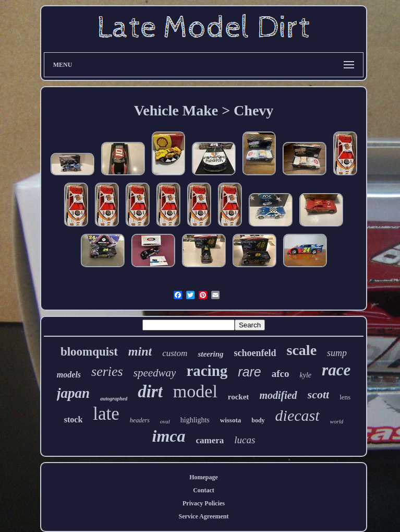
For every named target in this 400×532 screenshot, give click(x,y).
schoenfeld (255, 353)
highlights (195, 420)
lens (345, 397)
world (337, 421)
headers (140, 420)
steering (210, 354)
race (336, 370)
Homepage (204, 477)
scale (302, 350)
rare (249, 372)
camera (210, 440)
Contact (204, 490)
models (69, 375)
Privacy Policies (204, 503)
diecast (298, 415)
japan (73, 393)
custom (175, 353)
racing (207, 371)
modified (278, 395)
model (195, 391)
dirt (150, 392)
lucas (245, 440)
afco (281, 374)
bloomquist (89, 352)
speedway (155, 373)
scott (319, 394)
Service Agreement (203, 516)
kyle (306, 375)
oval (165, 421)
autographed (114, 399)
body (258, 420)
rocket (239, 397)
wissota (231, 420)
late (106, 414)
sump (337, 353)
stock (74, 419)
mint (140, 351)
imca (169, 436)
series (107, 371)
